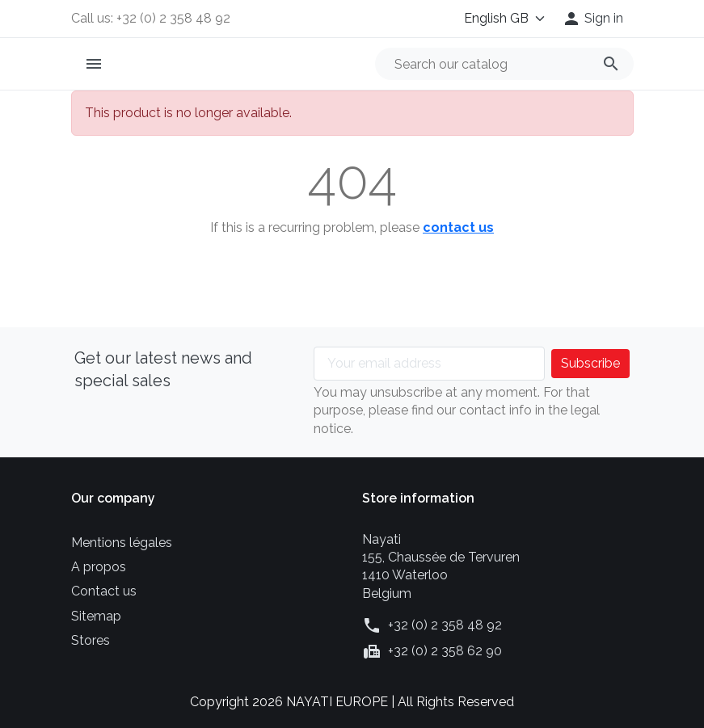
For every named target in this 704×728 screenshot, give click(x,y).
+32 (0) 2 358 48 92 (445, 625)
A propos (99, 567)
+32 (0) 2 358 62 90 (445, 651)
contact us (458, 227)
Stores (91, 640)
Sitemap (96, 616)
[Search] (504, 64)
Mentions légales (122, 543)
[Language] (501, 19)
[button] (592, 19)
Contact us (104, 591)
